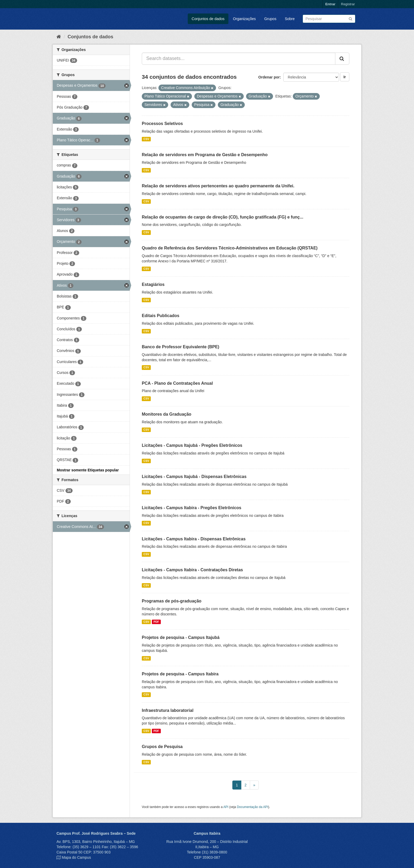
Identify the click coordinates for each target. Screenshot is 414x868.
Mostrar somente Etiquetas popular (88, 470)
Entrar (330, 4)
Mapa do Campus (76, 857)
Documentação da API (252, 807)
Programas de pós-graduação (172, 601)
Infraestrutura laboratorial (168, 710)
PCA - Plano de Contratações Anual (177, 383)
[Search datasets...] (239, 59)
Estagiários (153, 284)
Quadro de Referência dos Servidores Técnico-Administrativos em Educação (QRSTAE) (230, 248)
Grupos (270, 19)
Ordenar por (269, 77)
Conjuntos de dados (208, 19)
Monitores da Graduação (167, 414)
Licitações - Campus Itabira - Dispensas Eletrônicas (194, 539)
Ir (345, 77)
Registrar (348, 4)
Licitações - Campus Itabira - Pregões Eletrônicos (192, 508)
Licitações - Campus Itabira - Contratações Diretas (192, 570)
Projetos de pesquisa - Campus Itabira (180, 674)
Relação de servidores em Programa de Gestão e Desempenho (205, 155)
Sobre (290, 19)
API (226, 807)
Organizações (244, 19)
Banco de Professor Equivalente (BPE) (180, 347)
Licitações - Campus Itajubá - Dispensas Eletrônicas (194, 477)
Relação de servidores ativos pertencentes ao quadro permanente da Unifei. (218, 186)
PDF (156, 622)
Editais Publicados (161, 316)
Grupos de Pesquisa (162, 747)
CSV (146, 139)
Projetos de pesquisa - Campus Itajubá (181, 637)
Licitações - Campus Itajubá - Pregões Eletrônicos (192, 445)
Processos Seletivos (162, 124)
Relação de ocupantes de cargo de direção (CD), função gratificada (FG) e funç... (223, 217)
